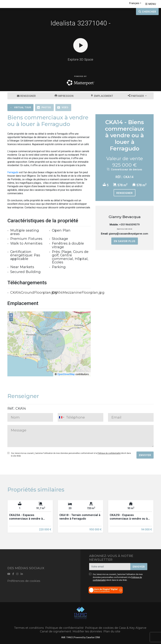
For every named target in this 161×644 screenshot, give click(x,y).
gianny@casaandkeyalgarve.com (128, 234)
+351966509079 (129, 224)
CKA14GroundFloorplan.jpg (34, 293)
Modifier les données (87, 631)
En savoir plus (125, 241)
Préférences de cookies (24, 581)
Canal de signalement (56, 631)
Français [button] (134, 3)
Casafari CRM (93, 637)
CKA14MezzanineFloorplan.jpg (78, 293)
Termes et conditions (29, 628)
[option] (30, 519)
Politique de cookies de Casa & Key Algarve (116, 628)
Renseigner (26, 96)
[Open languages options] (151, 4)
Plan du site (112, 631)
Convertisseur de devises (125, 169)
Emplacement (102, 96)
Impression (64, 96)
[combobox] (80, 417)
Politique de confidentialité (109, 453)
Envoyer (145, 455)
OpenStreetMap (66, 374)
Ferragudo (13, 172)
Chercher (147, 12)
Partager (136, 96)
